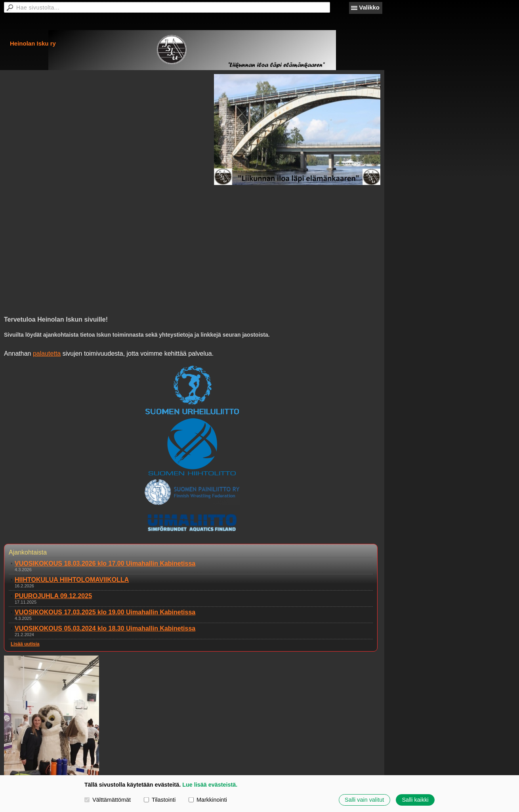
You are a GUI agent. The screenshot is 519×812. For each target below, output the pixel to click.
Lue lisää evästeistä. (210, 785)
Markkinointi (208, 800)
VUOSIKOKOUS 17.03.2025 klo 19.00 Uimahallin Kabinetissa (105, 612)
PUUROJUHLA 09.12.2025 (53, 596)
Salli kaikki (415, 800)
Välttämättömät (108, 800)
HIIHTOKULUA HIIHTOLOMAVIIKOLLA (72, 580)
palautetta (47, 354)
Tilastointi (160, 800)
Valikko (369, 7)
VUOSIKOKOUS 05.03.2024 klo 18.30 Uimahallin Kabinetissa (105, 628)
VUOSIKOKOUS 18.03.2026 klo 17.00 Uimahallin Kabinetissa (105, 563)
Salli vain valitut (364, 800)
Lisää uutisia (25, 644)
